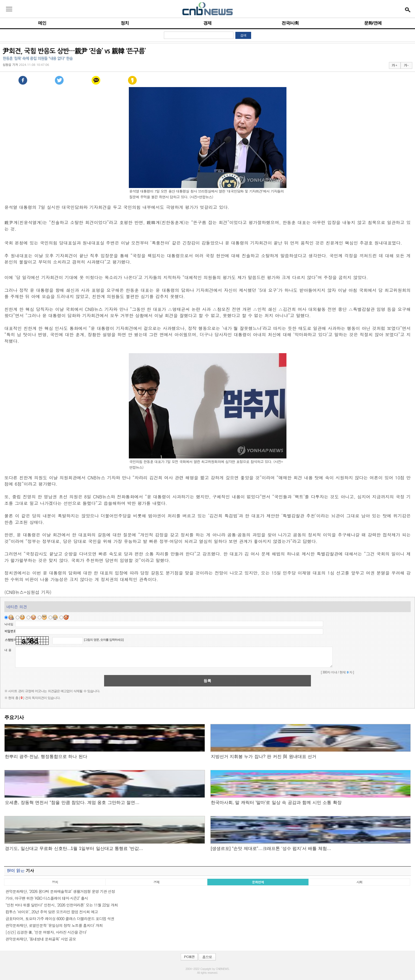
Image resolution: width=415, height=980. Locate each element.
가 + (394, 65)
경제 (207, 23)
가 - (406, 65)
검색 (243, 35)
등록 (207, 681)
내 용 (8, 650)
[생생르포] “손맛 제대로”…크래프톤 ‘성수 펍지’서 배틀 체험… (271, 848)
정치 (125, 23)
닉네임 (9, 624)
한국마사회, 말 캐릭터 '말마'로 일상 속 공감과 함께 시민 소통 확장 (276, 802)
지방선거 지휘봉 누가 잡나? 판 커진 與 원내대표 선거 (264, 756)
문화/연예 (373, 23)
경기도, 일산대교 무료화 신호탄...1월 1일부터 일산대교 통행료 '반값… (74, 848)
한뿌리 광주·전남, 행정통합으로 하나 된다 (46, 756)
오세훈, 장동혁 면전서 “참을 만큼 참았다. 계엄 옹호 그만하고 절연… (72, 802)
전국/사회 (290, 23)
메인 (42, 23)
